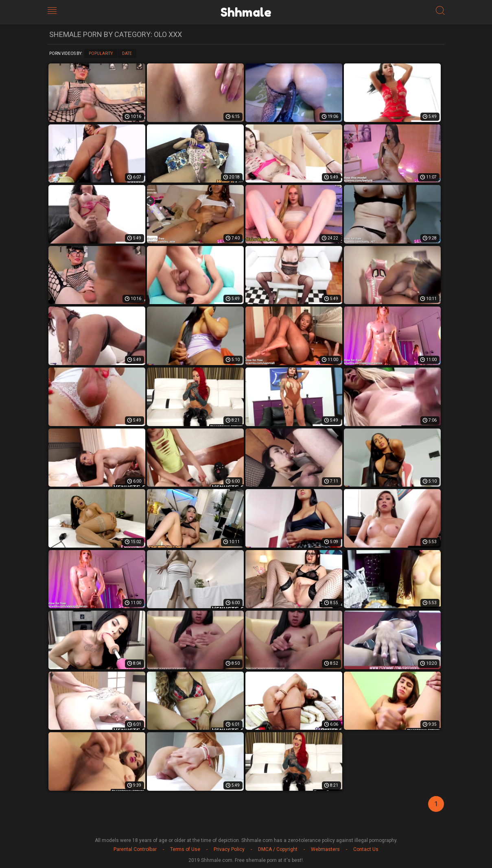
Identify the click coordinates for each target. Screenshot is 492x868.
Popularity (101, 53)
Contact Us (366, 849)
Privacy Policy (229, 849)
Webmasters (325, 849)
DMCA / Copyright (278, 849)
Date (127, 53)
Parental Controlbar (135, 849)
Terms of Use (185, 849)
